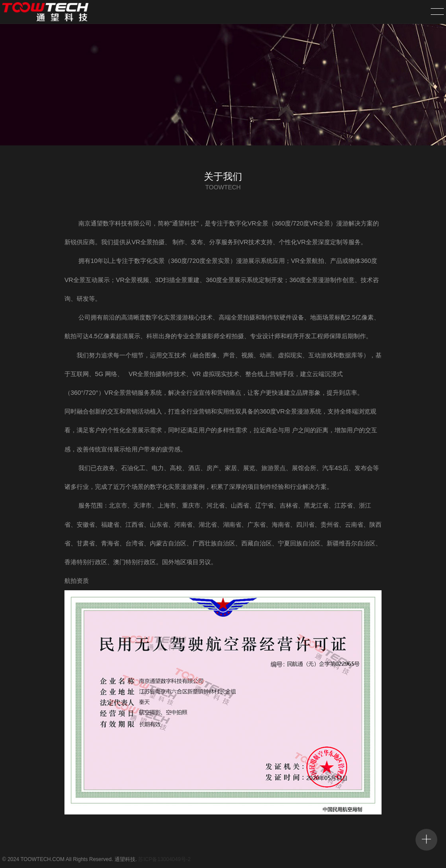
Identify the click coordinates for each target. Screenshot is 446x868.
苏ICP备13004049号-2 (164, 859)
